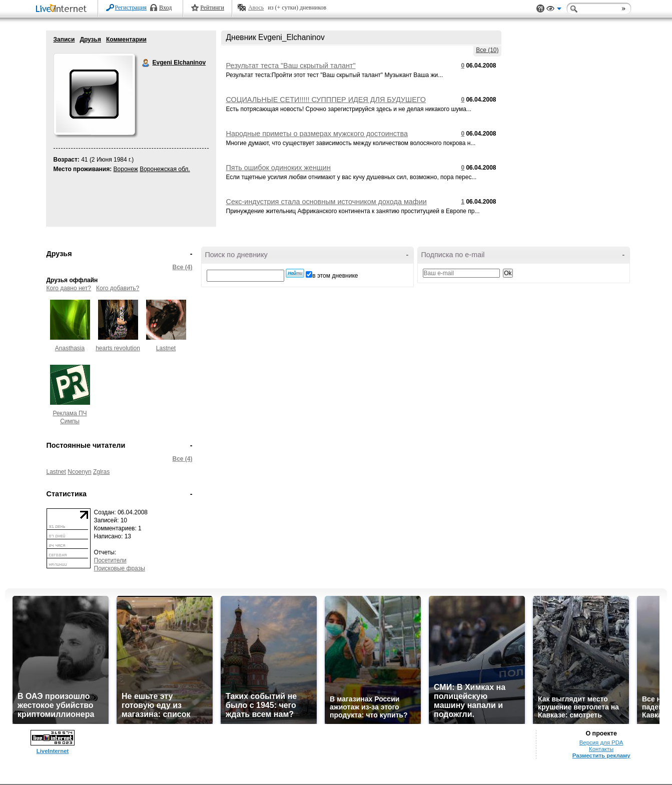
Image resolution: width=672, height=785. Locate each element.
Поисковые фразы (120, 568)
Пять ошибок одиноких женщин (278, 168)
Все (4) (182, 267)
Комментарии (126, 40)
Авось (256, 8)
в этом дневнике (335, 276)
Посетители (110, 560)
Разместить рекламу (601, 755)
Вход (165, 8)
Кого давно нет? (69, 288)
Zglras (101, 472)
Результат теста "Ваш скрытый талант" (291, 66)
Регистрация (131, 8)
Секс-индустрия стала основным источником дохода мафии (326, 202)
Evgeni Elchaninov (146, 63)
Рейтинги (212, 8)
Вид (554, 10)
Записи (64, 40)
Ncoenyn (79, 472)
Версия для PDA (601, 742)
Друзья (90, 40)
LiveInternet (63, 9)
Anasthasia (70, 348)
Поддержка (540, 9)
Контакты (601, 749)
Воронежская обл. (165, 169)
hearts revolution (118, 348)
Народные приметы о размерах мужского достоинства (317, 134)
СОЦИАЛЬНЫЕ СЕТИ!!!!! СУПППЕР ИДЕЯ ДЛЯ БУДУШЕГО (326, 100)
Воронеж (126, 169)
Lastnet (166, 348)
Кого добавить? (118, 288)
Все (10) (487, 50)
